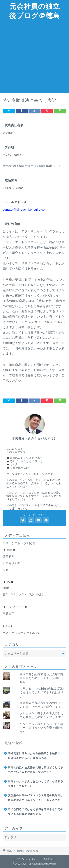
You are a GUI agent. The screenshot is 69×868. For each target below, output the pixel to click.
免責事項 (48, 859)
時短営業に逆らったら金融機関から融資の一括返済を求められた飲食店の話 (36, 756)
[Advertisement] (34, 57)
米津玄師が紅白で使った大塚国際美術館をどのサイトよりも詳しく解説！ (42, 678)
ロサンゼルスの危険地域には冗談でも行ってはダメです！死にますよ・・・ (42, 692)
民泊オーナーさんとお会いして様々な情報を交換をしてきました (36, 784)
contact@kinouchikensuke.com (25, 210)
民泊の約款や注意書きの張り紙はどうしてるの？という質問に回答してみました (36, 770)
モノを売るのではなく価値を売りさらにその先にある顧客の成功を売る (36, 812)
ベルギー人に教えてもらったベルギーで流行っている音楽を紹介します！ (42, 728)
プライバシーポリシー (27, 859)
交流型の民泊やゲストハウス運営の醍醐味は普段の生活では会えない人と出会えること (36, 798)
